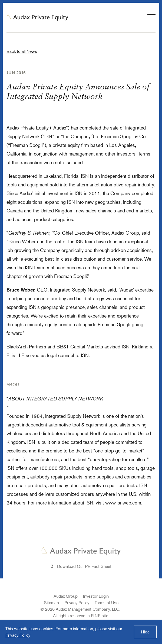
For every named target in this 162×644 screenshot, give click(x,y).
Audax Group (66, 596)
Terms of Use (107, 603)
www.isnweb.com (123, 503)
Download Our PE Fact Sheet (84, 566)
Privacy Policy (77, 603)
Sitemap (51, 603)
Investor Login (96, 596)
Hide (145, 632)
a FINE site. (98, 616)
